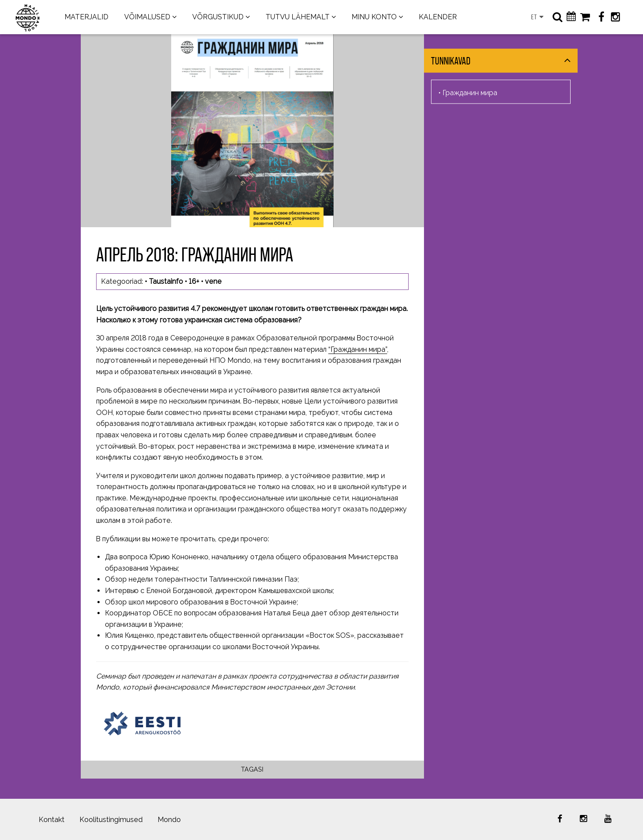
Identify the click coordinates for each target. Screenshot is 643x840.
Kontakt (52, 820)
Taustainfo (166, 281)
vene (213, 281)
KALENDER (438, 17)
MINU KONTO (374, 17)
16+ (194, 281)
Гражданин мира (470, 92)
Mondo (169, 820)
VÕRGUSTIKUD (218, 17)
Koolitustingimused (111, 820)
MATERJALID (86, 17)
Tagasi (252, 769)
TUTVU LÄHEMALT (298, 17)
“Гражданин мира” (358, 349)
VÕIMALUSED (147, 17)
